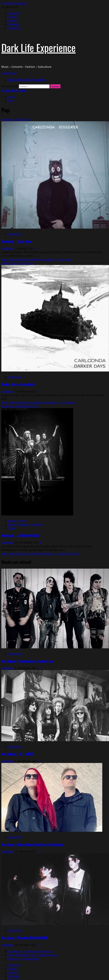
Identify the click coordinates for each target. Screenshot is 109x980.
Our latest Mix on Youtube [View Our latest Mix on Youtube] (14, 90)
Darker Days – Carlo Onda (17, 263)
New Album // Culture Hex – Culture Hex (27, 661)
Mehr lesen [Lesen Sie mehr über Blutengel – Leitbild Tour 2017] (41, 554)
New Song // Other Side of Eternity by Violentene (33, 844)
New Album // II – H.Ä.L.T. (18, 754)
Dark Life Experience (38, 47)
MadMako (8, 248)
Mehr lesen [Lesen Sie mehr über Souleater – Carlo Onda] (36, 259)
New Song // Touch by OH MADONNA (24, 938)
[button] (9, 73)
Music (12, 528)
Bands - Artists (17, 521)
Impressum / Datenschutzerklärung (30, 951)
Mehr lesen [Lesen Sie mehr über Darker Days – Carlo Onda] (38, 403)
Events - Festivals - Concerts (25, 524)
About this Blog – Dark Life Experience (27, 80)
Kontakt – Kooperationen (24, 959)
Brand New (15, 234)
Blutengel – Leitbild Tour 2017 (20, 406)
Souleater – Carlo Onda (16, 119)
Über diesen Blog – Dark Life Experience (33, 955)
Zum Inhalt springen (14, 3)
